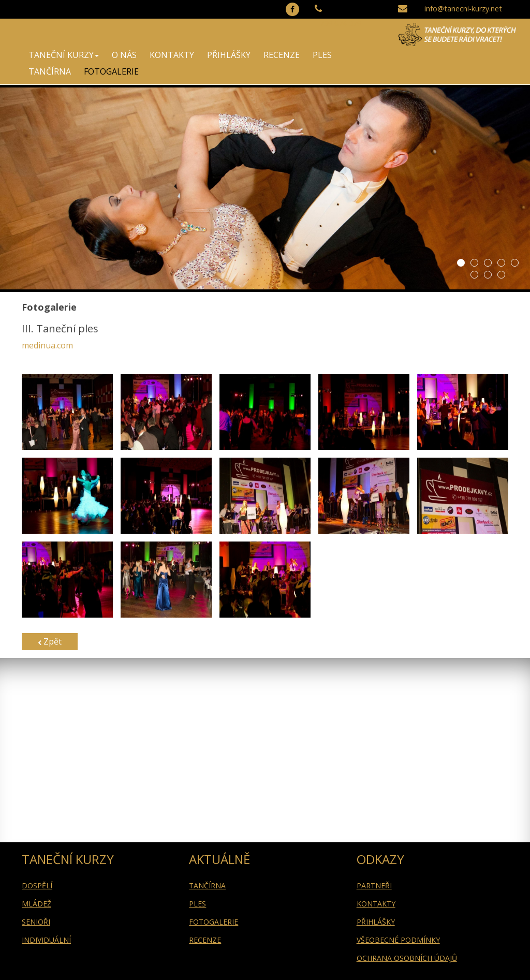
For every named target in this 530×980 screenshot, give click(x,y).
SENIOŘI (36, 922)
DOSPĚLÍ (37, 886)
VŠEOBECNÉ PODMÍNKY (398, 940)
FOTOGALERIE (111, 71)
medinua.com (47, 345)
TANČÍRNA (50, 71)
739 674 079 (341, 24)
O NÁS (124, 55)
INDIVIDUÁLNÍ (46, 940)
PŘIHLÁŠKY (229, 55)
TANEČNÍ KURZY (64, 55)
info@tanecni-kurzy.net (463, 9)
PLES (322, 55)
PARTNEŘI (374, 886)
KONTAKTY (172, 55)
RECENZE (282, 55)
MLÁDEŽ (36, 904)
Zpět (50, 641)
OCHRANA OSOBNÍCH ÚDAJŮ (407, 958)
